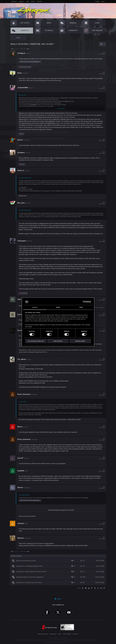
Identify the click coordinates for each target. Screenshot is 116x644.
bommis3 (21, 321)
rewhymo (21, 530)
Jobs (27, 1)
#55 (101, 446)
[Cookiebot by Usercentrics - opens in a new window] (84, 302)
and (26, 69)
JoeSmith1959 (23, 90)
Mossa (20, 433)
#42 (101, 75)
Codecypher (22, 245)
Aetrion (21, 142)
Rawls (20, 75)
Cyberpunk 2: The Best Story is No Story (30, 589)
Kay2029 (21, 477)
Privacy (60, 634)
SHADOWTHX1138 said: (25, 180)
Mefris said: (22, 97)
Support (39, 1)
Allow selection (58, 341)
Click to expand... (61, 110)
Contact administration (43, 634)
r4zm (20, 305)
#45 (101, 155)
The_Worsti (22, 365)
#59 (101, 530)
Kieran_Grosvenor (25, 400)
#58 (101, 494)
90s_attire (22, 205)
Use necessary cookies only (36, 341)
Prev (13, 49)
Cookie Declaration (67, 634)
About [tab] (81, 307)
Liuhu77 (21, 464)
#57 (101, 477)
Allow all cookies (80, 341)
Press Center (75, 634)
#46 (101, 173)
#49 (101, 305)
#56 (101, 464)
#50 (101, 321)
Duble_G (21, 173)
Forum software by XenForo (58, 642)
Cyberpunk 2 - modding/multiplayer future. (30, 572)
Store (33, 1)
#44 (101, 142)
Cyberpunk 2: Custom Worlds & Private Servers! (32, 578)
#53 (101, 400)
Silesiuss (21, 544)
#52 (101, 365)
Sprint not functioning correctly (27, 567)
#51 (101, 337)
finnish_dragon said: (24, 501)
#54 (101, 433)
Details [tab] (58, 307)
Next (28, 49)
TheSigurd (22, 53)
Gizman (21, 494)
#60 (101, 544)
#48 (101, 245)
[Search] (101, 44)
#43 (101, 90)
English (58, 599)
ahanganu (22, 155)
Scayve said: (22, 408)
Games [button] (21, 2)
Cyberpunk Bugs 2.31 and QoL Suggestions (31, 583)
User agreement (53, 634)
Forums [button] (14, 2)
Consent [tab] (35, 307)
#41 (101, 53)
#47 (101, 205)
